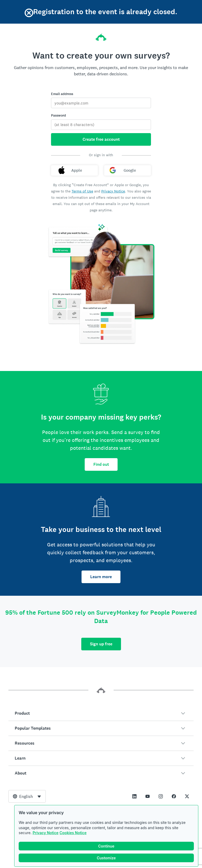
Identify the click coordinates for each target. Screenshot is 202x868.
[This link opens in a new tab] (134, 796)
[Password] (101, 125)
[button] (101, 713)
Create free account (101, 139)
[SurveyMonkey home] (101, 36)
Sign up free (101, 644)
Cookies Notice (73, 833)
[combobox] (27, 796)
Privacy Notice (46, 833)
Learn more (101, 577)
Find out (101, 464)
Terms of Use (82, 191)
